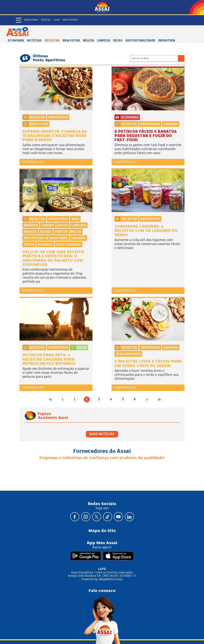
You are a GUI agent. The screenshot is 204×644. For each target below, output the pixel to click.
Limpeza (104, 41)
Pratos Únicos (68, 232)
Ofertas (46, 20)
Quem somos (31, 20)
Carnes (48, 226)
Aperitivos (58, 117)
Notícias (34, 41)
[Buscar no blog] (181, 58)
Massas (30, 232)
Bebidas (31, 226)
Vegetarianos (69, 245)
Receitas (52, 41)
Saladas (78, 238)
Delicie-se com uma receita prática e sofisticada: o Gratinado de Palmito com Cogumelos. (53, 259)
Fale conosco (102, 591)
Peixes (46, 232)
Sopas (29, 245)
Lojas (57, 20)
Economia (16, 41)
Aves (75, 219)
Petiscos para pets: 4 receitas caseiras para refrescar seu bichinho (49, 360)
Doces (63, 226)
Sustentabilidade (140, 41)
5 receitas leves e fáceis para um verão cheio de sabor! (148, 364)
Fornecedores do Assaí (102, 451)
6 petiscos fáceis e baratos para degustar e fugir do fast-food (146, 136)
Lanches (171, 124)
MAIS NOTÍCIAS (102, 434)
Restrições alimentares (46, 238)
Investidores (70, 20)
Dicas (118, 41)
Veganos (45, 245)
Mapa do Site (102, 531)
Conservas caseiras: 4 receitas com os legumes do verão (146, 231)
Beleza (89, 41)
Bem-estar (71, 41)
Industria (167, 41)
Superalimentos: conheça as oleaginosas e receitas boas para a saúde (55, 136)
